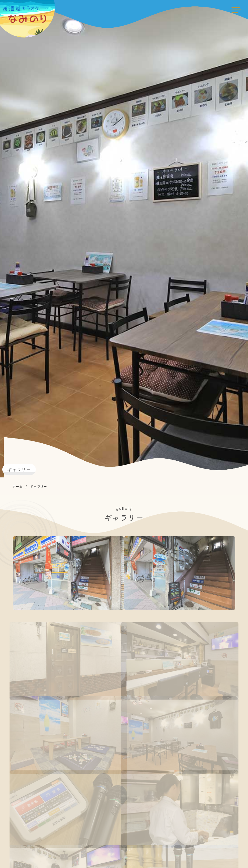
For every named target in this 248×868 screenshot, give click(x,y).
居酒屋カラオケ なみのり (30, 14)
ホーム (17, 486)
